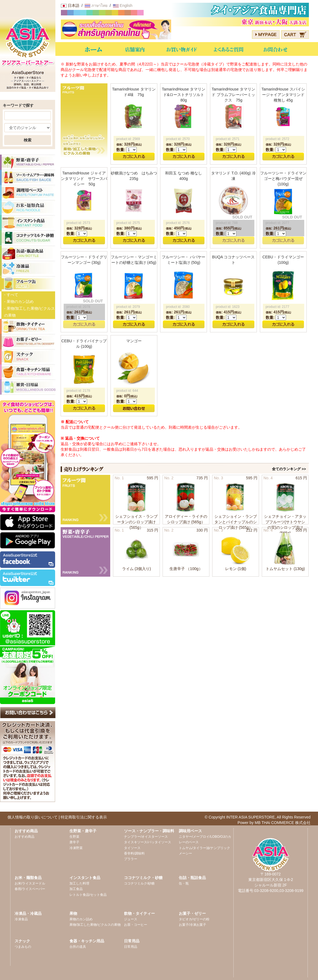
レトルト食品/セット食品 (88, 895)
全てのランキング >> (289, 469)
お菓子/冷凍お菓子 (192, 925)
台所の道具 (78, 947)
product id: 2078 (78, 307)
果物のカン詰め (81, 919)
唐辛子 (74, 842)
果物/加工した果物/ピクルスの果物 (95, 925)
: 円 (129, 144)
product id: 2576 (178, 223)
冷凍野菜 (76, 848)
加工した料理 (79, 883)
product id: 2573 (78, 223)
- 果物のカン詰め (19, 302)
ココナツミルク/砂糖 (139, 883)
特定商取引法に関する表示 (84, 817)
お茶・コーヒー (136, 925)
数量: (121, 150)
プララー (131, 859)
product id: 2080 (178, 307)
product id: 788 (227, 223)
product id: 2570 (178, 139)
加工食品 (76, 889)
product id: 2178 (78, 391)
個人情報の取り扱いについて (33, 817)
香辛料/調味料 (134, 853)
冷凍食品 (21, 919)
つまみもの (23, 947)
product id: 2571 (228, 139)
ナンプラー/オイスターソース (146, 837)
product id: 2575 (128, 223)
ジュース (131, 919)
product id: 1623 (228, 307)
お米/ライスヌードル (30, 883)
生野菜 (74, 837)
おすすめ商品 (25, 837)
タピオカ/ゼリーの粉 (194, 919)
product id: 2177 (277, 307)
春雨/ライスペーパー (30, 889)
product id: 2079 (128, 307)
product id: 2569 (128, 139)
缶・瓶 (184, 883)
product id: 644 (127, 391)
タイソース (132, 848)
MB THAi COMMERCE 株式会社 (283, 823)
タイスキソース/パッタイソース (148, 842)
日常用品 (131, 947)
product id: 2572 (277, 139)
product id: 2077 (277, 223)
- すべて (11, 295)
